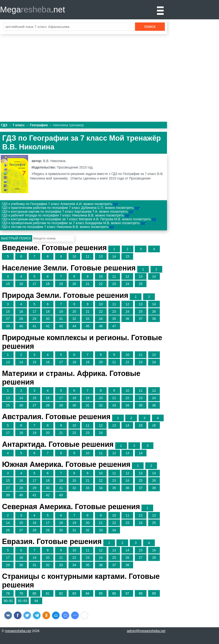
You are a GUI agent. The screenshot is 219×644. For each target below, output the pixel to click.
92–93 (23, 601)
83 (74, 593)
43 (61, 326)
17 (34, 284)
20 (74, 284)
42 (48, 326)
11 (88, 256)
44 (74, 326)
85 (101, 593)
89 (154, 593)
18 (48, 284)
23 (114, 284)
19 (61, 284)
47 (114, 326)
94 (36, 601)
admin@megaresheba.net (146, 631)
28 (21, 319)
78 (8, 593)
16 (21, 284)
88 (141, 593)
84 (88, 593)
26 (154, 311)
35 (114, 319)
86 (114, 593)
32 (74, 319)
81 (48, 593)
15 (127, 256)
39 (8, 326)
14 (114, 256)
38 (154, 319)
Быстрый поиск (16, 238)
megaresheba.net (18, 631)
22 (101, 284)
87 (127, 593)
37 (141, 319)
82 (61, 593)
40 (21, 326)
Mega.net (32, 9)
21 (88, 284)
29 (34, 319)
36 (127, 319)
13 (101, 256)
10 (74, 256)
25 (141, 284)
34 (101, 319)
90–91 (8, 601)
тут (115, 204)
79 (21, 593)
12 (127, 276)
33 (88, 319)
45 (88, 326)
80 (34, 593)
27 (8, 319)
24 (127, 284)
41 (34, 326)
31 (61, 319)
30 (48, 319)
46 (101, 326)
